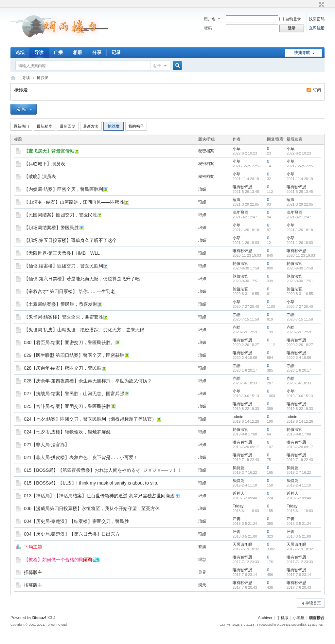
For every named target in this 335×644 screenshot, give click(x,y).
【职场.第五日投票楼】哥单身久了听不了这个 (70, 240)
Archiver (265, 618)
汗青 (237, 519)
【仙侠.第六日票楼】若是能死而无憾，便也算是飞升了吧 (82, 279)
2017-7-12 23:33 (300, 562)
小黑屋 (299, 618)
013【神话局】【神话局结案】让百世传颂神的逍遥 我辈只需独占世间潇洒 (99, 496)
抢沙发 (43, 78)
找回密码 (317, 19)
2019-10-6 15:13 (300, 396)
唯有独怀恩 (242, 187)
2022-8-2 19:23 (299, 153)
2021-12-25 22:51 (301, 166)
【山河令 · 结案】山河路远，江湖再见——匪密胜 (74, 202)
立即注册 (317, 28)
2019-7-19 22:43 (300, 460)
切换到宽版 (321, 5)
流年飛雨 (240, 212)
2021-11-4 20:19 (300, 179)
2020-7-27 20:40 (300, 306)
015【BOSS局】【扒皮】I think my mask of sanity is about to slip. (91, 483)
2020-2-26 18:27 (300, 345)
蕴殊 (237, 200)
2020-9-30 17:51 (300, 281)
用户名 (210, 19)
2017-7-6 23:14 (299, 575)
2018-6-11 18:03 (300, 511)
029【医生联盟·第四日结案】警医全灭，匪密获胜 (74, 355)
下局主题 (33, 547)
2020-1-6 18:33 (299, 383)
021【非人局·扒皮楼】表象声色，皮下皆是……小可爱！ (81, 457)
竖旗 (202, 547)
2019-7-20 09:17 (300, 447)
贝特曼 (238, 468)
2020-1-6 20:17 (299, 370)
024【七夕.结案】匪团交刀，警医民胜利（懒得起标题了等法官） (90, 419)
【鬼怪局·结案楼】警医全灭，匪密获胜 (63, 317)
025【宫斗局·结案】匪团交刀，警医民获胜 (67, 406)
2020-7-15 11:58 (300, 319)
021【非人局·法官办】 (47, 445)
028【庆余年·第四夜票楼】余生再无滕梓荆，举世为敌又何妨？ (88, 381)
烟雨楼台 (13, 78)
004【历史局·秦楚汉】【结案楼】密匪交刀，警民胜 (76, 521)
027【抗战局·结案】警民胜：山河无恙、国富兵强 (74, 394)
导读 (39, 52)
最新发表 (91, 126)
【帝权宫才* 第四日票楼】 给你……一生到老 (70, 291)
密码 (208, 28)
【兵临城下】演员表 (44, 164)
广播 (58, 52)
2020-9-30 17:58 (300, 268)
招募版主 (33, 572)
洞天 (202, 585)
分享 (97, 52)
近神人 (238, 493)
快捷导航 (302, 53)
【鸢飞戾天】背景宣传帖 (49, 151)
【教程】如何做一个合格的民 (54, 560)
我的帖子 (136, 126)
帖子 (157, 66)
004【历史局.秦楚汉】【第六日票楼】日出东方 (72, 534)
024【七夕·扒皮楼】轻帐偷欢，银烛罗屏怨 (67, 432)
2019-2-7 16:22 (299, 472)
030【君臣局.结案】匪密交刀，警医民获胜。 (70, 342)
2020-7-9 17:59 (299, 332)
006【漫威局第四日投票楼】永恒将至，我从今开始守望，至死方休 (92, 508)
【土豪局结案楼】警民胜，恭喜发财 (61, 304)
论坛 (20, 52)
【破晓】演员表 (40, 176)
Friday (238, 506)
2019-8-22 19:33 (300, 409)
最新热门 (21, 126)
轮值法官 (240, 264)
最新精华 (44, 126)
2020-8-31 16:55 (300, 294)
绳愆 (202, 560)
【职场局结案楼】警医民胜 (51, 228)
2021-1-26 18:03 (300, 243)
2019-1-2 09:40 (299, 498)
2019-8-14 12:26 (300, 421)
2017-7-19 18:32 (300, 549)
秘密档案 (206, 151)
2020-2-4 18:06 (299, 358)
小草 (237, 149)
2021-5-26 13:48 (300, 192)
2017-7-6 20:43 (299, 587)
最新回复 (68, 126)
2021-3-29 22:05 (300, 204)
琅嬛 (202, 189)
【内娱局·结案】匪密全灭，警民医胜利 (63, 189)
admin (238, 417)
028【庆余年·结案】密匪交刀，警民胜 (63, 368)
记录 (116, 52)
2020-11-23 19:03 (301, 255)
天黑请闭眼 (242, 544)
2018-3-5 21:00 (299, 536)
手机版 (283, 618)
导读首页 (313, 603)
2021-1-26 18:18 (300, 230)
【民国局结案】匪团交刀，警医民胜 (61, 215)
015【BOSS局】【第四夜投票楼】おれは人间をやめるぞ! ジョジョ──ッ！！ (103, 470)
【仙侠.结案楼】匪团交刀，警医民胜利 (63, 266)
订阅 (317, 90)
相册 (78, 52)
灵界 (202, 572)
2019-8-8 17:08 (299, 434)
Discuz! (39, 618)
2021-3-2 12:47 (299, 217)
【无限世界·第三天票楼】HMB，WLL (62, 253)
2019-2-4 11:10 (299, 485)
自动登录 (290, 19)
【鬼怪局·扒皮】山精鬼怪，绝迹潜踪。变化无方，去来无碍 (84, 330)
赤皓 (237, 315)
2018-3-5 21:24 (299, 524)
